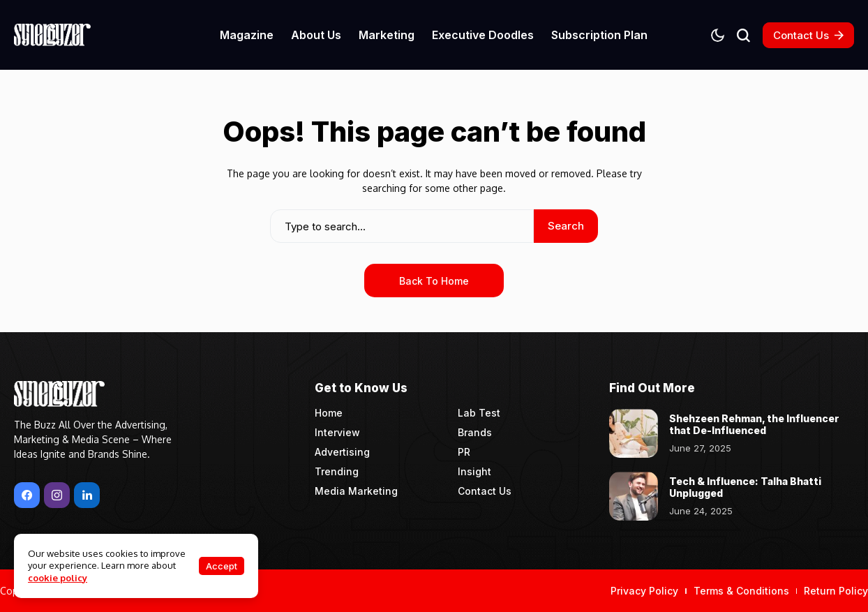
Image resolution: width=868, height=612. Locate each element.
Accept (222, 566)
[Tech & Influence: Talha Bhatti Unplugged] (634, 496)
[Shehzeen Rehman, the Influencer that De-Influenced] (634, 433)
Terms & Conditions (741, 591)
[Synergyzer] (52, 35)
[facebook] (27, 495)
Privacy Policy (644, 591)
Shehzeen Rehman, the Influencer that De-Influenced (754, 424)
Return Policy (836, 591)
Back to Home (434, 281)
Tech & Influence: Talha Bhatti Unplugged (745, 487)
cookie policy (58, 578)
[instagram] (57, 495)
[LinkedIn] (87, 495)
